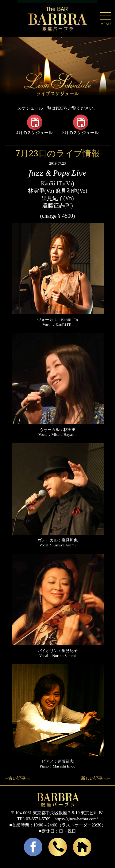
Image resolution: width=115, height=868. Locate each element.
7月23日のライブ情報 (57, 153)
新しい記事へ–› (96, 778)
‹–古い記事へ (17, 778)
